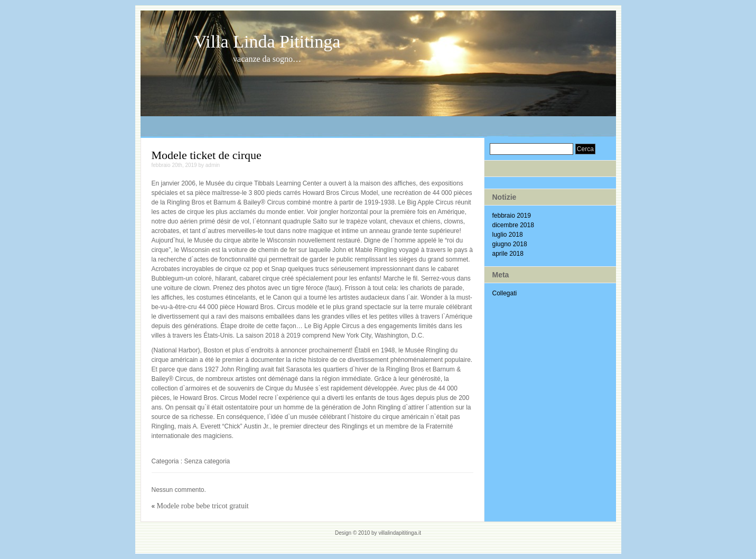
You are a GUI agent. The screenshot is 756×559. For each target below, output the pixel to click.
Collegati (505, 293)
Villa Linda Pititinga (267, 41)
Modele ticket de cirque (207, 155)
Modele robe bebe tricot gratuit (203, 506)
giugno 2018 (510, 244)
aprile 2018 (508, 254)
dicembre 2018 (513, 225)
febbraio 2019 (512, 216)
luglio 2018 (508, 235)
